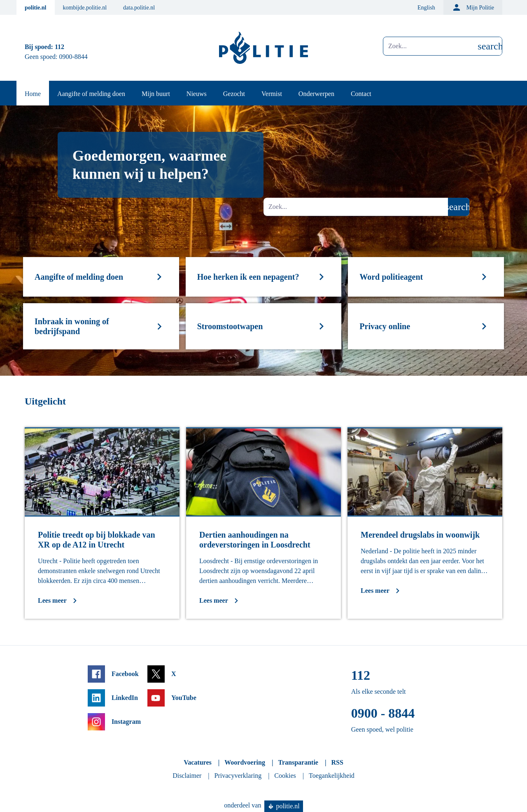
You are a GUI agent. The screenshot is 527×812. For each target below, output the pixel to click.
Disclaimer (187, 776)
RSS (337, 762)
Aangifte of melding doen (91, 94)
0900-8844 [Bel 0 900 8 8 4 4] (73, 57)
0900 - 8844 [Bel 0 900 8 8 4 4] (383, 713)
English (426, 8)
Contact (361, 94)
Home (33, 94)
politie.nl (36, 8)
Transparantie (298, 762)
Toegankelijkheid (332, 776)
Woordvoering (245, 762)
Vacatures (198, 762)
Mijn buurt (156, 94)
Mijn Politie (473, 7)
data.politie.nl (139, 8)
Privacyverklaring (238, 776)
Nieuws (197, 94)
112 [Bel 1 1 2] (59, 47)
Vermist (272, 94)
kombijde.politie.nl (85, 8)
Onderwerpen (316, 94)
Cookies (285, 776)
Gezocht (234, 94)
